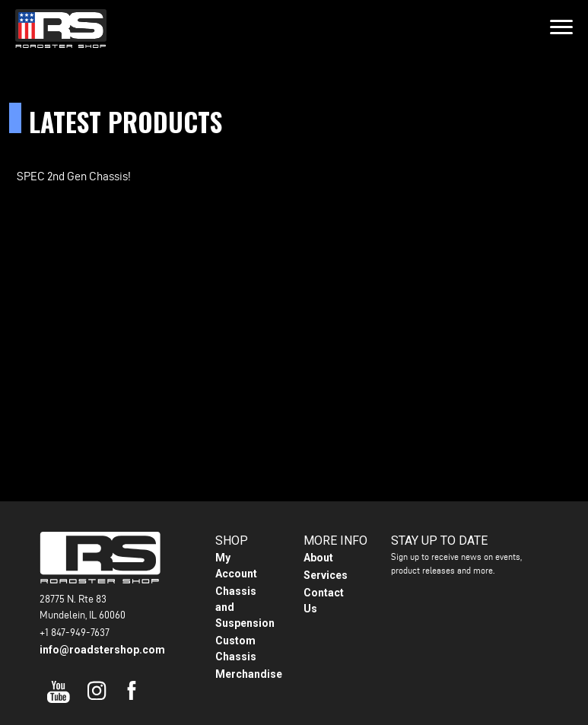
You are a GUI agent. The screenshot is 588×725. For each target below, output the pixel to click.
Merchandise (249, 674)
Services (326, 575)
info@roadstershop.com (102, 650)
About (318, 558)
